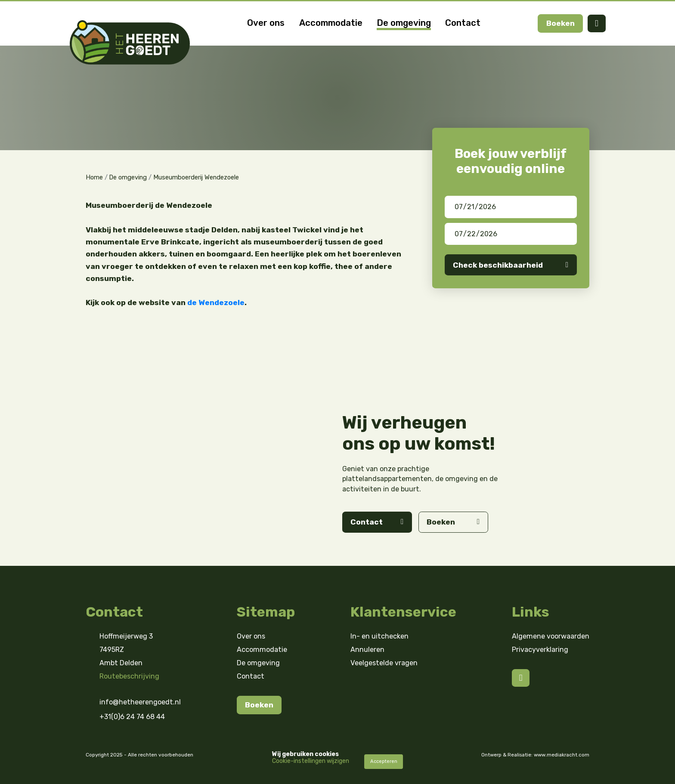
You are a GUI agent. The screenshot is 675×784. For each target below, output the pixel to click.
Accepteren (384, 761)
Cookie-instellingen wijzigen (311, 761)
